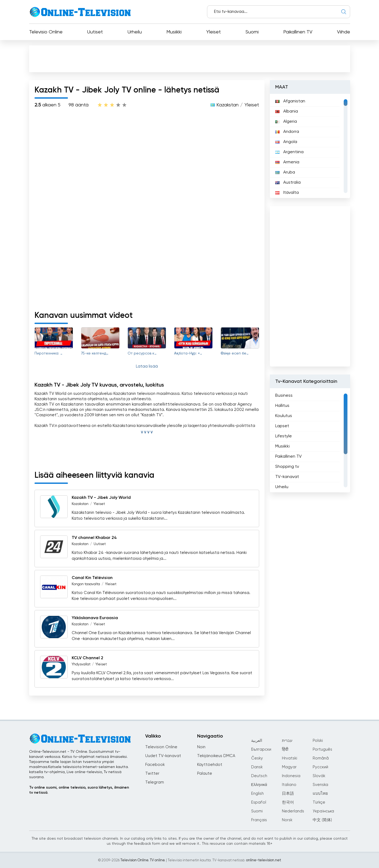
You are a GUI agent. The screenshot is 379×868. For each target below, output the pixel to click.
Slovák (319, 776)
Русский (320, 767)
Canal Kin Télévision (92, 578)
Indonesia (291, 776)
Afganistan (290, 101)
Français (259, 820)
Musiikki (174, 32)
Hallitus (282, 406)
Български (261, 749)
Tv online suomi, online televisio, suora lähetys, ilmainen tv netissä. (79, 790)
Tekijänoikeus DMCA (216, 756)
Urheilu (135, 32)
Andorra (287, 132)
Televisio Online (46, 32)
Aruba (285, 172)
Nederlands (293, 811)
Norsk (287, 820)
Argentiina (289, 152)
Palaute (205, 774)
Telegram (155, 782)
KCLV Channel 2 (87, 658)
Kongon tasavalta (86, 584)
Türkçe (319, 802)
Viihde (344, 32)
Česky (257, 758)
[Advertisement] (191, 60)
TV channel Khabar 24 (94, 538)
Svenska (320, 785)
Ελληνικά (259, 785)
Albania (287, 111)
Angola (286, 142)
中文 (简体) (322, 820)
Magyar (289, 767)
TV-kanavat (287, 477)
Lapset (282, 426)
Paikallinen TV (298, 32)
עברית (287, 741)
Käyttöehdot (210, 765)
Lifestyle (284, 436)
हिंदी (285, 749)
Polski (318, 741)
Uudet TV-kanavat (163, 756)
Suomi (252, 32)
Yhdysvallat (81, 664)
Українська (323, 811)
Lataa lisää (147, 367)
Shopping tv (287, 467)
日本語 (288, 794)
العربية (257, 741)
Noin (201, 747)
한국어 (288, 802)
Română (321, 758)
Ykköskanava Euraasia (95, 618)
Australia (288, 183)
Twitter (152, 774)
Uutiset (95, 32)
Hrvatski (290, 758)
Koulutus (284, 416)
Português (322, 749)
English (257, 794)
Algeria (286, 122)
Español (259, 802)
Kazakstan (227, 105)
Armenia (287, 162)
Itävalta (287, 193)
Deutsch (259, 776)
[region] (310, 146)
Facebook (155, 765)
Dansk (257, 767)
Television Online (161, 747)
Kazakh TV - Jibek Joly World (101, 498)
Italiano (289, 785)
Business (284, 396)
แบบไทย (320, 794)
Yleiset (214, 32)
